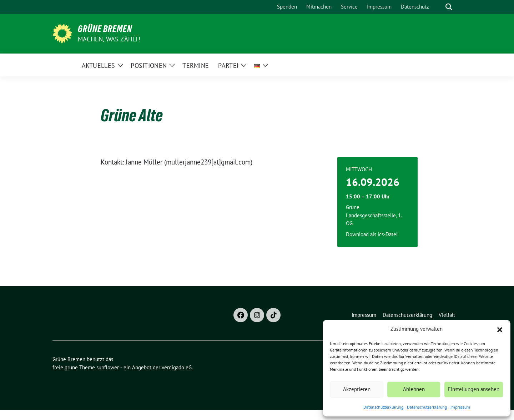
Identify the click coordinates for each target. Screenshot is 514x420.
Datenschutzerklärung (383, 407)
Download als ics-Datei (372, 234)
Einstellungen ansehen (474, 389)
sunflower (108, 367)
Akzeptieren (357, 389)
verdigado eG (177, 367)
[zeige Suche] (449, 7)
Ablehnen (414, 389)
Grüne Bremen (105, 29)
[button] (500, 329)
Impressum (460, 407)
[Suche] (439, 7)
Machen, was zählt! (109, 39)
